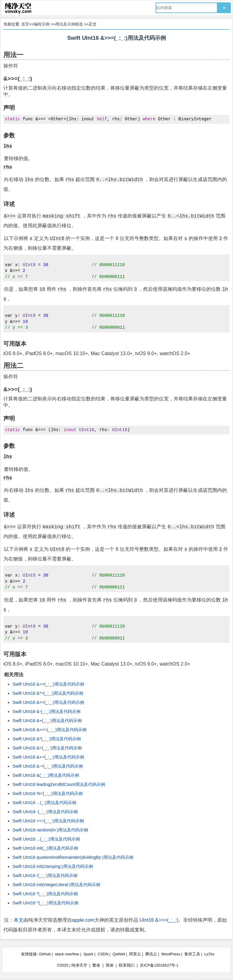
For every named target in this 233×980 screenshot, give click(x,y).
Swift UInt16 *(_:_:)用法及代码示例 (45, 894)
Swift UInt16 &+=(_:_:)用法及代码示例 (48, 757)
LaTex (210, 954)
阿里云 (135, 954)
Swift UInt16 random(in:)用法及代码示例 (50, 830)
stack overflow (67, 954)
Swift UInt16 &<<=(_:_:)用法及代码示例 (50, 730)
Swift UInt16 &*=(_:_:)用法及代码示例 (48, 693)
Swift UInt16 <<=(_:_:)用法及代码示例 (48, 821)
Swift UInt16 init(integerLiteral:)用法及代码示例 (56, 885)
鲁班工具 (192, 954)
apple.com (83, 920)
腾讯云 (151, 954)
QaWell (119, 954)
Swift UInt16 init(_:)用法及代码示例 (45, 848)
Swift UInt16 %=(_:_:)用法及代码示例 (48, 793)
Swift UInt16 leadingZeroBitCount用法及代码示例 (59, 784)
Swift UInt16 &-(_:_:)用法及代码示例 (46, 711)
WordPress (171, 954)
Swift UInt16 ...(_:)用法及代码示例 (44, 803)
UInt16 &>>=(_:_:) (159, 920)
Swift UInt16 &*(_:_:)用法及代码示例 (47, 739)
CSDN (103, 954)
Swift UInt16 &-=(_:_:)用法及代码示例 (48, 766)
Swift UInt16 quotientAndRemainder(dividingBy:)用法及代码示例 (73, 857)
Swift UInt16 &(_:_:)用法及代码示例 (46, 775)
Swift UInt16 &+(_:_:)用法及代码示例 (47, 721)
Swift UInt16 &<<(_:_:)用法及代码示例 (48, 702)
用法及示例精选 (69, 24)
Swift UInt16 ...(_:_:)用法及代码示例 (46, 839)
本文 (19, 920)
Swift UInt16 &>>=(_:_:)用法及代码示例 (116, 38)
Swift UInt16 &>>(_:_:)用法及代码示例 (48, 684)
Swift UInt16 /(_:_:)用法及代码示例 (45, 875)
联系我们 (127, 965)
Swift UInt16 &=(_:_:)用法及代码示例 (47, 748)
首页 (25, 24)
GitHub (45, 954)
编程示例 (42, 24)
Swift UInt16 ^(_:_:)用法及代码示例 (45, 903)
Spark (88, 954)
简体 (110, 965)
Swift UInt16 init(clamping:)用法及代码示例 (53, 866)
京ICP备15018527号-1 (159, 965)
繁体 (96, 965)
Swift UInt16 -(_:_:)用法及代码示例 (45, 812)
